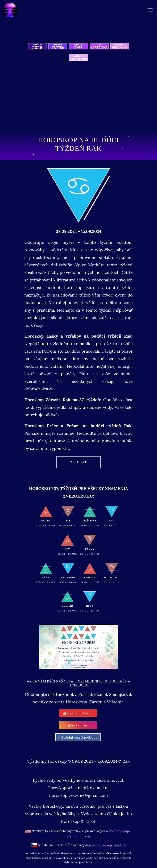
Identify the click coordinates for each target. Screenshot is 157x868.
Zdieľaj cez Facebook (78, 737)
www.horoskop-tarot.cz (107, 845)
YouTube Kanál (78, 713)
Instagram (78, 725)
